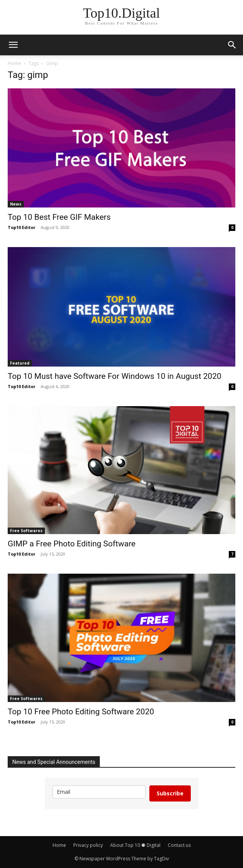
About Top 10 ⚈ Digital (135, 845)
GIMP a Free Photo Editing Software (72, 544)
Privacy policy (88, 845)
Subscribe (170, 793)
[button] (13, 45)
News (16, 204)
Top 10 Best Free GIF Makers (59, 217)
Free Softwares (26, 531)
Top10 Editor (21, 227)
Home (14, 63)
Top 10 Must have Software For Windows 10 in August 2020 (115, 376)
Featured (20, 363)
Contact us (179, 845)
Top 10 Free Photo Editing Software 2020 (81, 712)
